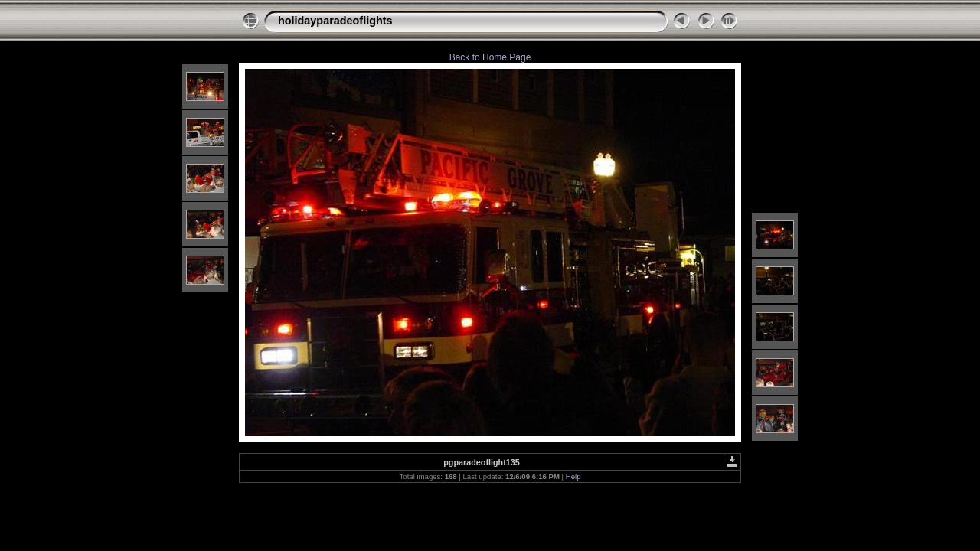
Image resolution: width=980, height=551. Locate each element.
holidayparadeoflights (335, 21)
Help (573, 476)
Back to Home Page (490, 57)
